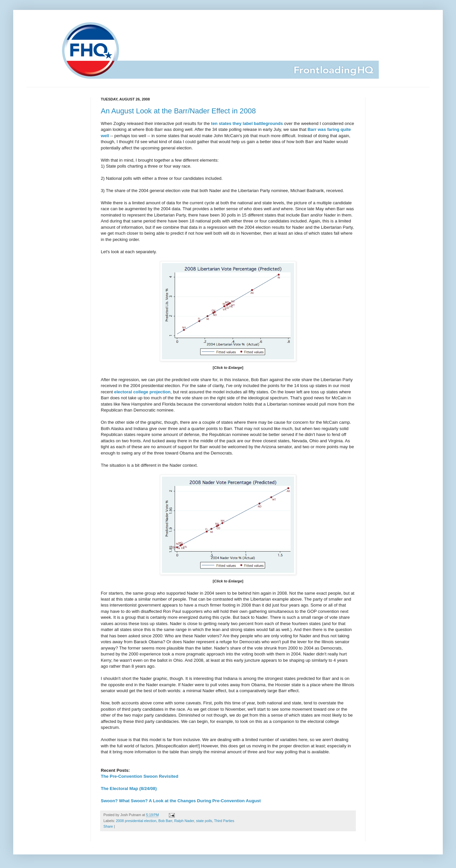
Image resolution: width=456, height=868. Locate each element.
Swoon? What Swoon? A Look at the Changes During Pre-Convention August (181, 801)
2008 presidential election (136, 821)
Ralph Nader (184, 821)
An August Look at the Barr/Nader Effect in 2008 (178, 111)
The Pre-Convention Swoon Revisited (139, 776)
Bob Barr (165, 821)
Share (108, 826)
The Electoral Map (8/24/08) (129, 789)
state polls (204, 821)
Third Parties (224, 821)
